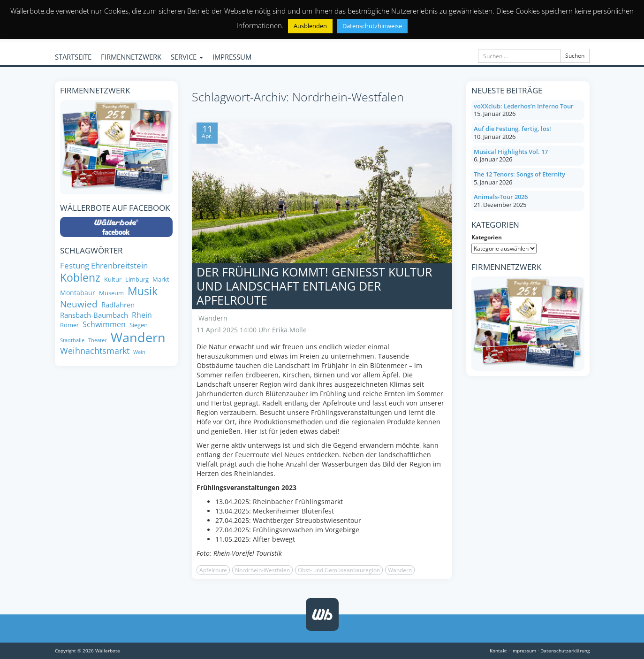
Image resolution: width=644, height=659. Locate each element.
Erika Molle (289, 330)
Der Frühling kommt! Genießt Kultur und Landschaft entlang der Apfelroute (314, 286)
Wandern (213, 318)
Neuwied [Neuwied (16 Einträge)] (79, 304)
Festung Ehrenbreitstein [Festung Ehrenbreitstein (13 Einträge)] (104, 265)
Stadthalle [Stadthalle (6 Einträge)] (72, 341)
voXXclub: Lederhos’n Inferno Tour (524, 106)
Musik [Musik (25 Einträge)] (143, 291)
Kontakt (498, 651)
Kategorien (487, 237)
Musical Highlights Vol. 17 (511, 152)
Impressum (524, 651)
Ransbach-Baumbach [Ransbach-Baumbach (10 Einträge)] (94, 315)
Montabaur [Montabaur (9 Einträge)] (78, 293)
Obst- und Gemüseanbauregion (339, 570)
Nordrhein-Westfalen (262, 570)
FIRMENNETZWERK (131, 57)
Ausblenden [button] (310, 26)
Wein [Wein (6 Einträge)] (139, 352)
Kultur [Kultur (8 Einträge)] (113, 280)
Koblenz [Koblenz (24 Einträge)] (80, 278)
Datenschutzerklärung (565, 651)
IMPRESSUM (232, 57)
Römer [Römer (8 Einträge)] (69, 325)
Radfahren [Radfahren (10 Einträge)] (118, 305)
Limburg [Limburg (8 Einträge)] (137, 280)
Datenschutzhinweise (372, 26)
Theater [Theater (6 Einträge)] (98, 341)
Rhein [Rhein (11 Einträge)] (142, 315)
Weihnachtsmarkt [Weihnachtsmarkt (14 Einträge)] (95, 351)
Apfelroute (213, 570)
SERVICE (187, 57)
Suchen (575, 56)
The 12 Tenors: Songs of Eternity (519, 174)
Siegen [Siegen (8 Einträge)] (139, 325)
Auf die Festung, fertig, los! (512, 129)
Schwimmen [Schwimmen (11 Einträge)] (104, 324)
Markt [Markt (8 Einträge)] (161, 280)
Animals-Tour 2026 (501, 197)
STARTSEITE (73, 57)
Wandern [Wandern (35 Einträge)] (138, 337)
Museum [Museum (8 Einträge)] (111, 293)
